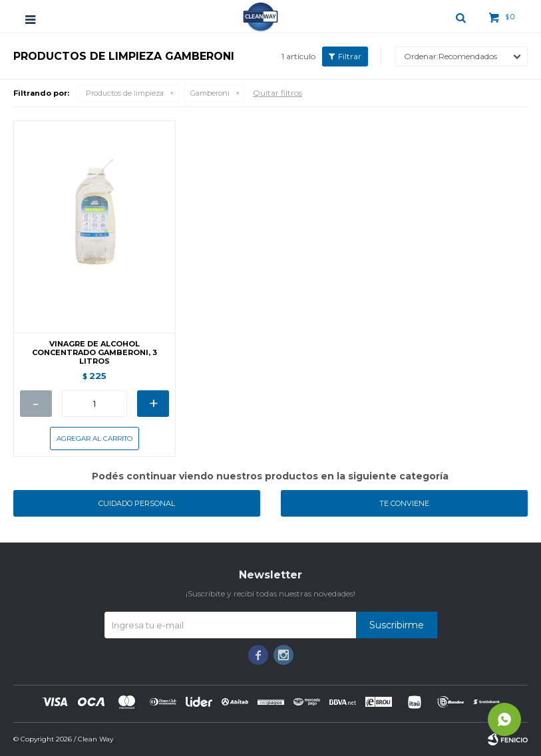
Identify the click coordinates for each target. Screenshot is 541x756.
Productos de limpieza (125, 93)
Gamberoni (210, 93)
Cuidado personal (137, 503)
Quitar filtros (277, 93)
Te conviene (404, 503)
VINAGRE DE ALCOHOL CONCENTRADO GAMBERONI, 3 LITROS (94, 353)
